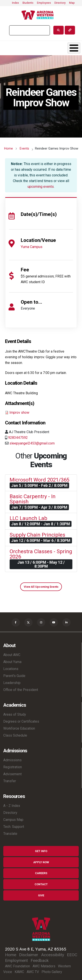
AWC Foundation (17, 966)
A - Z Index (12, 806)
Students (28, 3)
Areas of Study (15, 714)
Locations (11, 669)
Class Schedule (15, 735)
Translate (10, 834)
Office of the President (21, 690)
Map (72, 3)
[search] (29, 30)
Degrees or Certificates (21, 721)
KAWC (19, 972)
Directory (60, 3)
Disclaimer (29, 955)
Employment (16, 960)
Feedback (40, 960)
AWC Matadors (44, 966)
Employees (44, 3)
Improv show (19, 412)
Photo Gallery (52, 972)
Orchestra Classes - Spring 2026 (41, 554)
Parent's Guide (14, 676)
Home (9, 149)
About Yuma (12, 662)
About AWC (12, 655)
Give (41, 895)
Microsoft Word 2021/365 (39, 480)
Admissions (12, 760)
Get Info (41, 851)
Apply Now (41, 862)
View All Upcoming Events (41, 587)
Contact (41, 884)
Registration (13, 767)
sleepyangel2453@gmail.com (32, 443)
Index (15, 3)
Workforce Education (19, 728)
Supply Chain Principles (37, 535)
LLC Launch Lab (28, 518)
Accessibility (53, 955)
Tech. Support (14, 827)
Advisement (12, 774)
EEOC (72, 955)
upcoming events (41, 187)
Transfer (10, 781)
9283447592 (18, 438)
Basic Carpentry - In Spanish (33, 499)
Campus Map (13, 820)
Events (24, 149)
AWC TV (33, 972)
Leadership (12, 683)
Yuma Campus (32, 247)
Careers (41, 873)
